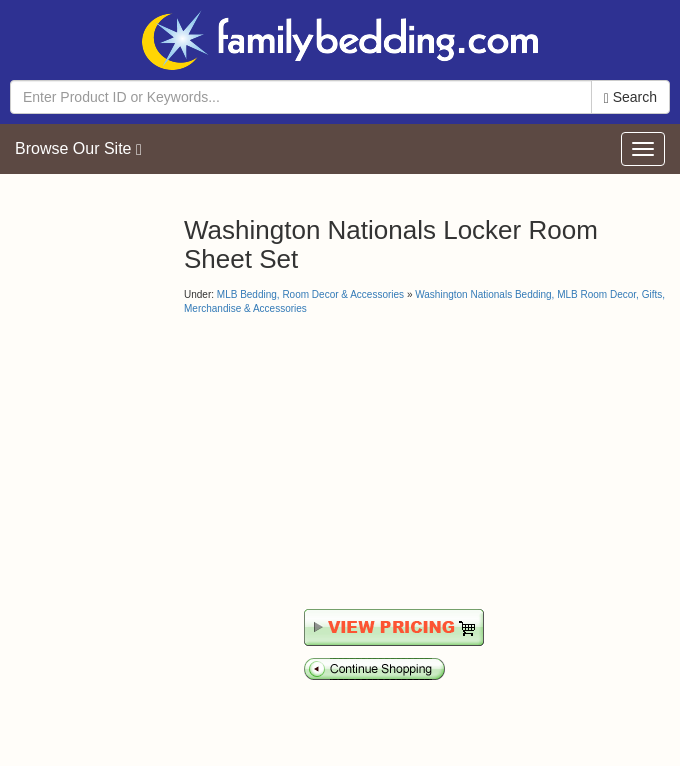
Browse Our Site (78, 149)
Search (630, 97)
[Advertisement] (352, 462)
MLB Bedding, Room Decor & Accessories (310, 294)
